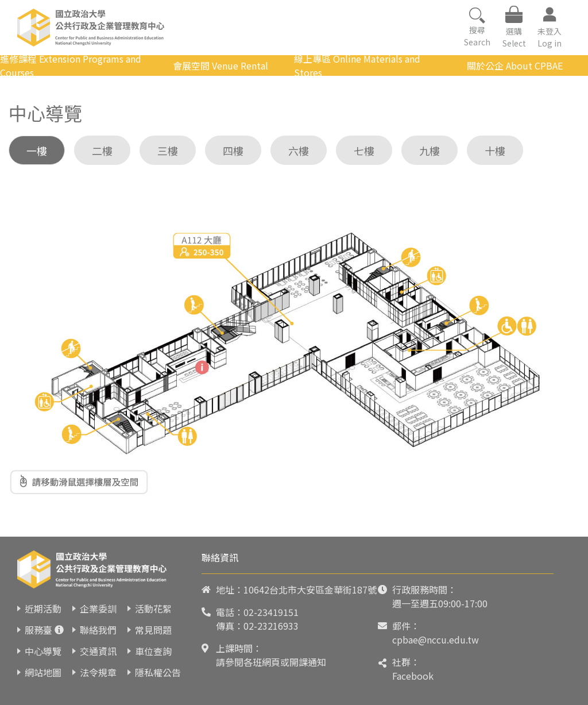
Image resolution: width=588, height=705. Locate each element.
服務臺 (38, 630)
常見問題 (153, 630)
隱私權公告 (158, 672)
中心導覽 (43, 651)
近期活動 (43, 608)
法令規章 (98, 672)
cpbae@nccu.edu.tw (436, 639)
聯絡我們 (98, 630)
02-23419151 (271, 612)
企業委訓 (98, 608)
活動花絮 (153, 608)
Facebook (413, 676)
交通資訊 (98, 651)
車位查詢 (153, 651)
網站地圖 (43, 672)
